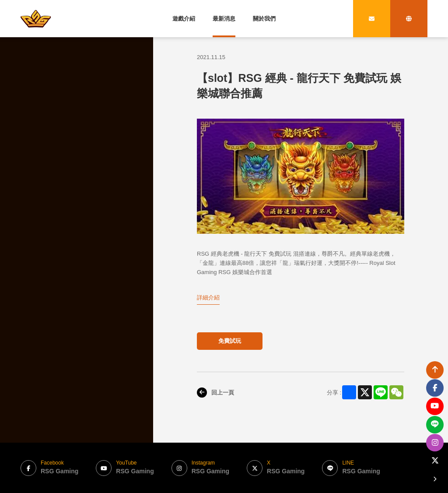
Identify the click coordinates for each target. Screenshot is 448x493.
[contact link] (372, 19)
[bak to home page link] (36, 18)
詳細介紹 (208, 298)
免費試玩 (230, 341)
